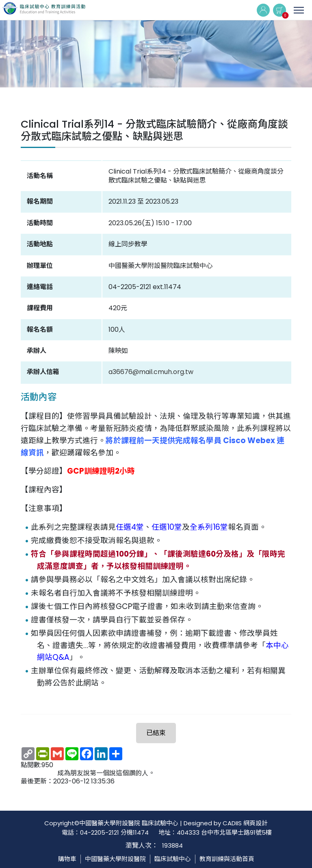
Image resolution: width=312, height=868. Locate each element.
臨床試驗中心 (173, 859)
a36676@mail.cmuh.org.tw (151, 372)
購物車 (67, 859)
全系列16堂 (209, 527)
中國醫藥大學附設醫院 (115, 859)
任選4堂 (130, 527)
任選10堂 (167, 527)
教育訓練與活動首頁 (227, 859)
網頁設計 (256, 823)
